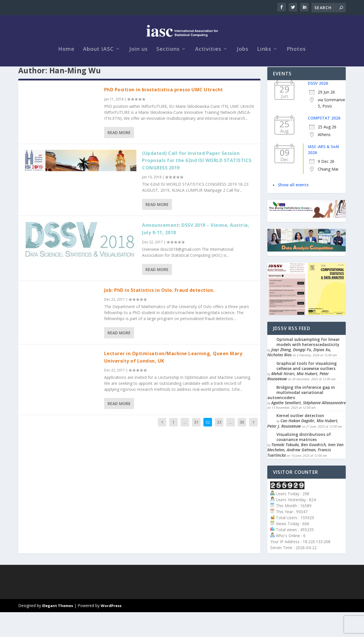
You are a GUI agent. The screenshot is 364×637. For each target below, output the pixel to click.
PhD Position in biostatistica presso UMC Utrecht (164, 114)
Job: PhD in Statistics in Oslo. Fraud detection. (159, 315)
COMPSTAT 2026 (324, 143)
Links (264, 63)
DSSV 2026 (318, 108)
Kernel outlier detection (300, 440)
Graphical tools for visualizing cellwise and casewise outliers (307, 391)
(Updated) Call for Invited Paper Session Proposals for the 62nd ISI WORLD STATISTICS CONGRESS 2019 (197, 185)
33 (219, 447)
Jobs (243, 63)
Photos (296, 63)
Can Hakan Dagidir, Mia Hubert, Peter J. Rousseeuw (303, 448)
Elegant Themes (58, 630)
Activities (208, 63)
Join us (138, 63)
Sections (168, 63)
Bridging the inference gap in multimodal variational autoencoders (301, 417)
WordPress (111, 630)
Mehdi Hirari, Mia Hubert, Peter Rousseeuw (298, 401)
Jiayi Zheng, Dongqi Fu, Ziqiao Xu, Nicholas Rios (299, 377)
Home (66, 63)
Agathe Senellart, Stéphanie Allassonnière (309, 427)
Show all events (293, 210)
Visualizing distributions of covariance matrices (304, 462)
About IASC (98, 63)
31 (196, 447)
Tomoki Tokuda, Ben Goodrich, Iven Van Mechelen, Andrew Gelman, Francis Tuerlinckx (305, 475)
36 (242, 447)
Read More (119, 157)
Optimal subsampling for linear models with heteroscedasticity (308, 367)
